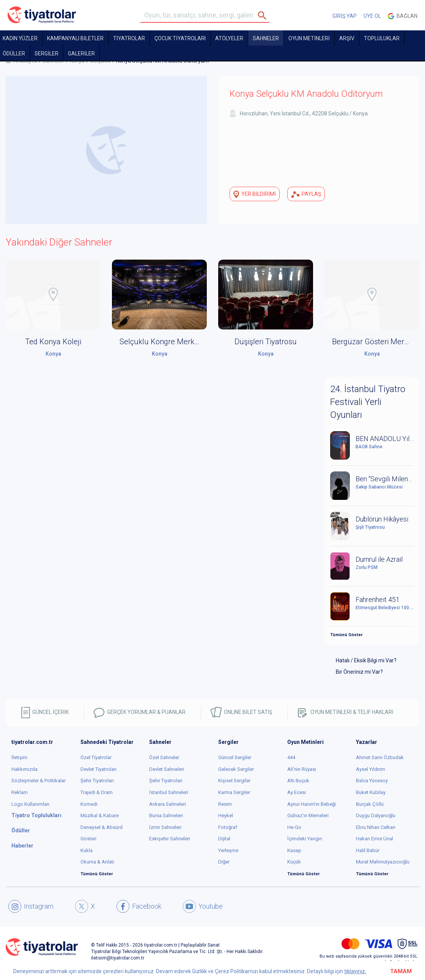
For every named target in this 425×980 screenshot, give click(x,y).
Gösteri (88, 839)
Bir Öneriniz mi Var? (359, 672)
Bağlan (403, 16)
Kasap (294, 850)
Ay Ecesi (297, 792)
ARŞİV (347, 38)
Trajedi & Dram (97, 792)
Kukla (87, 850)
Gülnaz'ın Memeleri (308, 815)
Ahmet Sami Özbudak (380, 757)
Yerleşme (228, 850)
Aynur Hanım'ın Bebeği (312, 804)
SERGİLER (46, 54)
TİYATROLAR (129, 38)
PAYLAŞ (306, 194)
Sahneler (266, 38)
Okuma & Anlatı (97, 862)
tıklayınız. (355, 971)
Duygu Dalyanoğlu (376, 815)
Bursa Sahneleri (166, 815)
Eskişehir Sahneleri (170, 839)
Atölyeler (229, 38)
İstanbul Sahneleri (169, 792)
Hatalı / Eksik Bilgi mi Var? (366, 660)
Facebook (139, 906)
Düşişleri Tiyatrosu (266, 342)
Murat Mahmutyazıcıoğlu (383, 862)
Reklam (20, 792)
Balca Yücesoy (372, 781)
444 (291, 757)
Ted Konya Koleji (53, 342)
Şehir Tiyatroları (97, 781)
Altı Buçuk (298, 781)
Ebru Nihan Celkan (376, 827)
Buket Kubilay (371, 792)
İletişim (19, 757)
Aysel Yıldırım (371, 769)
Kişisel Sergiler (234, 781)
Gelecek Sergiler (236, 769)
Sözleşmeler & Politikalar (39, 781)
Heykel (226, 815)
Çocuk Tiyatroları (180, 38)
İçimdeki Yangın (305, 839)
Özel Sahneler (164, 757)
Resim (225, 804)
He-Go (294, 827)
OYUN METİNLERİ (309, 38)
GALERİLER (81, 54)
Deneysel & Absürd (102, 827)
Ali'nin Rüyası (302, 769)
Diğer (224, 862)
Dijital (224, 839)
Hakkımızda (24, 769)
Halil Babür (368, 850)
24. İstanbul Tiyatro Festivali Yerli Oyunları (368, 402)
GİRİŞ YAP (345, 16)
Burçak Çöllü (370, 804)
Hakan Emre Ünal (375, 839)
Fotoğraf (228, 827)
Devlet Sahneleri (167, 769)
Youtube (203, 906)
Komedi (89, 804)
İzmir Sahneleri (165, 827)
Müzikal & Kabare (100, 815)
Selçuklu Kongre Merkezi (162, 342)
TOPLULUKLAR (382, 38)
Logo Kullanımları (30, 804)
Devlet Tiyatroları (98, 769)
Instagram (31, 906)
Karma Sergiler (234, 792)
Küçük (294, 862)
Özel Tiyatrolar (96, 757)
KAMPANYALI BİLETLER (75, 38)
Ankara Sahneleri (168, 804)
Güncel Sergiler (235, 757)
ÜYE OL (372, 16)
